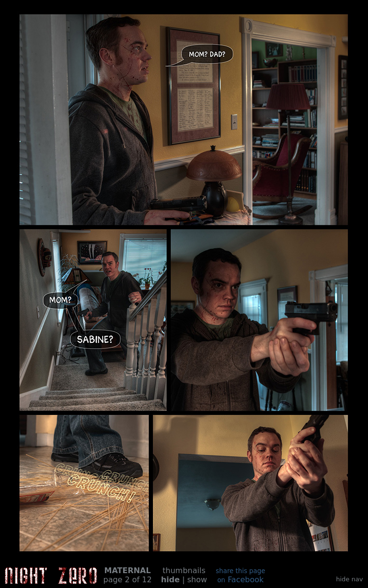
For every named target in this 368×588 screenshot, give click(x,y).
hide (170, 580)
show (197, 580)
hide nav (349, 579)
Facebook (240, 576)
